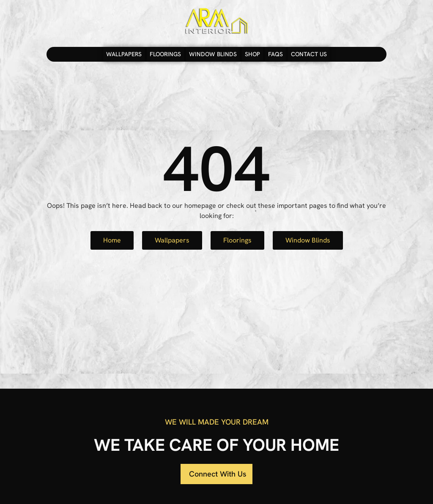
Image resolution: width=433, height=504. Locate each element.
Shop (252, 54)
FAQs (275, 54)
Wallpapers (124, 54)
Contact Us (309, 54)
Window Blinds (213, 54)
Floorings (165, 54)
